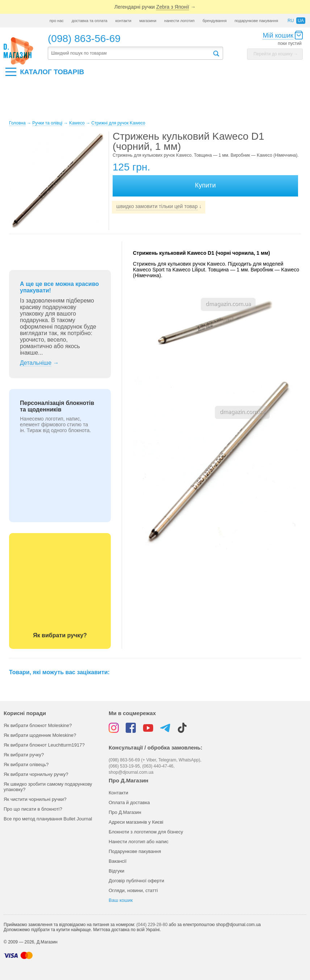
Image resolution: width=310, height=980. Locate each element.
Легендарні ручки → (155, 7)
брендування (214, 21)
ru (291, 21)
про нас (57, 21)
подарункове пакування (256, 21)
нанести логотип (180, 21)
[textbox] (130, 53)
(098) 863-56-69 (84, 39)
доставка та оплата (90, 21)
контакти (123, 21)
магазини (148, 21)
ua (301, 21)
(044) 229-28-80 (152, 925)
